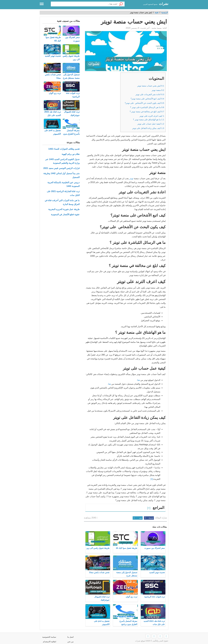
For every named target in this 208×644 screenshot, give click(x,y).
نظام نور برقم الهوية (71, 154)
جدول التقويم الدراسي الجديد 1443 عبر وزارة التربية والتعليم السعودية (62, 161)
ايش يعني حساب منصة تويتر (151, 86)
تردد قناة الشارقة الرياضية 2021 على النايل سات (63, 193)
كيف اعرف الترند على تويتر (152, 116)
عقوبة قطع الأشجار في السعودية (65, 214)
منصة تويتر (158, 90)
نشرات (164, 4)
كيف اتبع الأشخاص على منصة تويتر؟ (147, 99)
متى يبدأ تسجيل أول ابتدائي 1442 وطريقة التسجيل (61, 175)
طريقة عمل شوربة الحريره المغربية (64, 209)
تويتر (131, 178)
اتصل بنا (71, 637)
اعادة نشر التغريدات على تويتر (150, 94)
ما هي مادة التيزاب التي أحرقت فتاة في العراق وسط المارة (62, 202)
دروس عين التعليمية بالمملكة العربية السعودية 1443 (64, 184)
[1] (152, 479)
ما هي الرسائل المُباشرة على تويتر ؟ (147, 107)
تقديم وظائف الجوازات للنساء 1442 (64, 149)
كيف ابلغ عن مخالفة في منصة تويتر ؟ (147, 112)
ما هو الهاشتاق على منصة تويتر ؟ (149, 120)
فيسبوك (149, 518)
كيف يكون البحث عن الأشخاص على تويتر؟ (144, 103)
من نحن (71, 642)
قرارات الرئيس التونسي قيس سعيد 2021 (61, 168)
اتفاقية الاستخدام (50, 642)
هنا (138, 380)
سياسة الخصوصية (49, 637)
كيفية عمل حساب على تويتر (151, 124)
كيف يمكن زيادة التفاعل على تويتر (148, 128)
